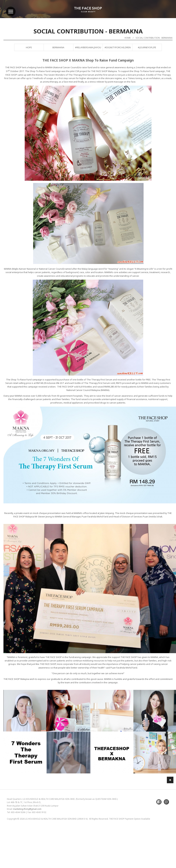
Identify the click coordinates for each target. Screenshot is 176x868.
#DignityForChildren (118, 47)
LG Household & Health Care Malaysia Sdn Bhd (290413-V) (56, 819)
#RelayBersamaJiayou (88, 47)
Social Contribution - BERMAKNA (154, 38)
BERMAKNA (58, 47)
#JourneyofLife (147, 47)
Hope (29, 47)
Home (128, 38)
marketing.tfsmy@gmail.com (27, 809)
